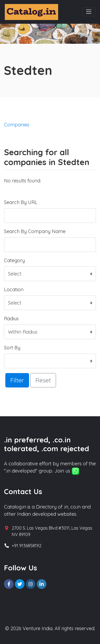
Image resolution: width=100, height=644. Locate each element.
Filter (17, 380)
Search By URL (21, 202)
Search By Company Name (35, 231)
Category (14, 260)
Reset (43, 380)
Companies (17, 125)
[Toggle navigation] (89, 12)
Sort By (12, 348)
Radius (11, 319)
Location (14, 289)
